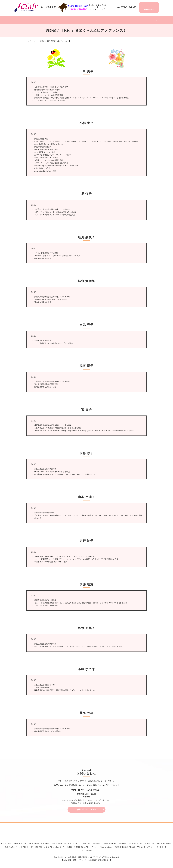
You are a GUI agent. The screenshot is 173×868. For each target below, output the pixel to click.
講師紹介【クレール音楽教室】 (105, 842)
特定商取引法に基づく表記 (125, 846)
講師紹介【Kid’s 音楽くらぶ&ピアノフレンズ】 (137, 842)
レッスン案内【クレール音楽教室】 (36, 842)
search (155, 19)
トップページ (23, 19)
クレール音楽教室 (37, 19)
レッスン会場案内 (164, 842)
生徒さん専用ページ (13, 846)
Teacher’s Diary (137, 19)
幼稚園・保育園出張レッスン (109, 19)
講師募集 (126, 19)
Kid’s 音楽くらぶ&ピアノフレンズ (60, 19)
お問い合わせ (86, 849)
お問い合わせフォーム (86, 808)
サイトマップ (161, 846)
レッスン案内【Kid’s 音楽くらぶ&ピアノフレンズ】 (71, 842)
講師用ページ (28, 846)
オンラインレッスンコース (86, 19)
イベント (149, 19)
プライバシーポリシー (146, 846)
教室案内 (17, 842)
